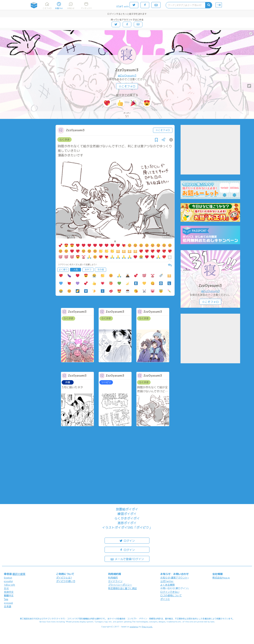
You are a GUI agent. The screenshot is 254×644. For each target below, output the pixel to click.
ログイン (127, 540)
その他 (101, 270)
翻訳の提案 (19, 574)
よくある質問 (167, 585)
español (8, 581)
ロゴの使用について (171, 595)
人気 (76, 270)
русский (8, 603)
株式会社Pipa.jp (221, 578)
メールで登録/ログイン (127, 559)
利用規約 (113, 578)
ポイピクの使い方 (66, 581)
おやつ (88, 270)
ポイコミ (165, 599)
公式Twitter (167, 581)
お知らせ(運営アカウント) (174, 578)
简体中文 (9, 592)
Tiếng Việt (10, 585)
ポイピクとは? (64, 578)
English (8, 578)
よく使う (63, 270)
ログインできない (170, 592)
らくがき (64, 140)
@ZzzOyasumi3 (127, 75)
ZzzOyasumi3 (127, 70)
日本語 (8, 606)
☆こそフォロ (127, 86)
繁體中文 (9, 595)
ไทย (6, 599)
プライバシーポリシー (120, 585)
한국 (6, 588)
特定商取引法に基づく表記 (122, 588)
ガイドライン (115, 581)
